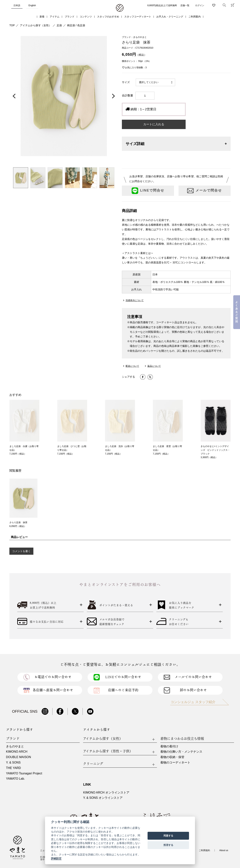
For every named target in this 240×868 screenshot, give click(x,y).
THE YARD (13, 768)
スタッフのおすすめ (108, 17)
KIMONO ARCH (17, 752)
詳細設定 (56, 858)
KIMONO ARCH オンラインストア (106, 792)
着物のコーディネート (175, 762)
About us (224, 850)
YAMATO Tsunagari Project (24, 773)
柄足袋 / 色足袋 (76, 25)
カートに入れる (154, 124)
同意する (168, 836)
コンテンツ (86, 17)
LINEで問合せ (148, 191)
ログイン (200, 5)
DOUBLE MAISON (18, 757)
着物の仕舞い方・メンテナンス (181, 752)
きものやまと (15, 746)
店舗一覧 (185, 5)
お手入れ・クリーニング (170, 17)
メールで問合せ (204, 191)
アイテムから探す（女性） (36, 25)
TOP (12, 25)
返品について (154, 366)
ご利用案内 (195, 17)
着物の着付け (169, 746)
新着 (42, 17)
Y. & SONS (13, 762)
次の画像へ (112, 96)
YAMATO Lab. (15, 779)
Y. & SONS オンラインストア (103, 798)
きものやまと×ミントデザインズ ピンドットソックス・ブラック (215, 450)
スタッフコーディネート (138, 17)
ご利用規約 (204, 850)
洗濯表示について (135, 300)
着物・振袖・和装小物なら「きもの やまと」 (120, 8)
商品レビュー (19, 537)
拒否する (168, 845)
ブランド (70, 17)
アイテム (55, 17)
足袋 (59, 25)
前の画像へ (15, 96)
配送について (132, 366)
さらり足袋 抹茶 (18, 522)
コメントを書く (21, 551)
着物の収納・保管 (172, 757)
